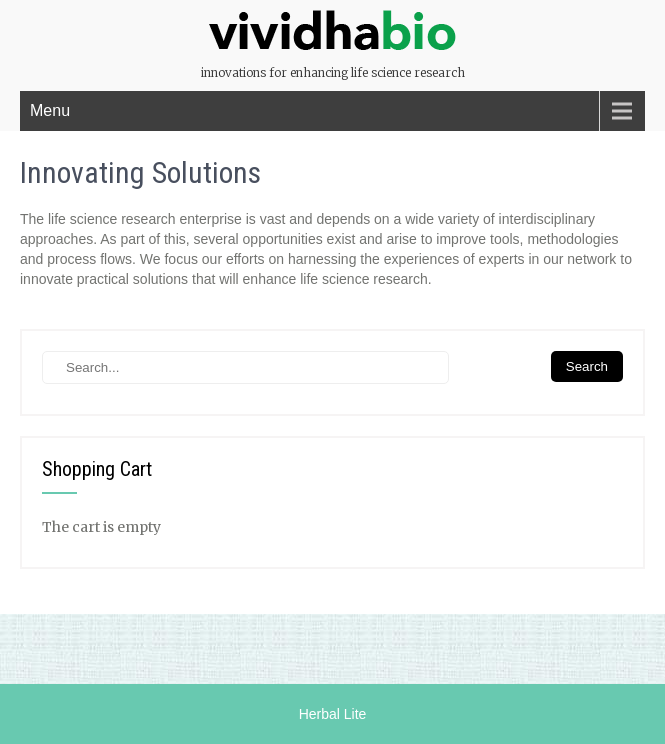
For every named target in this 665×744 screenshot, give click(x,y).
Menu (50, 110)
